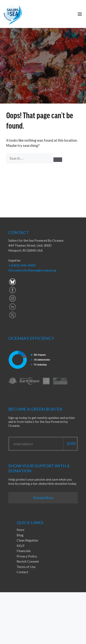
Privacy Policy (27, 556)
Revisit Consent (28, 561)
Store (20, 530)
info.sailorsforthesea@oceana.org (32, 270)
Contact (22, 572)
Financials (24, 551)
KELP (21, 546)
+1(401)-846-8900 (22, 265)
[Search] (58, 160)
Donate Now (43, 498)
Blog (20, 535)
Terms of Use (26, 567)
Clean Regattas (27, 540)
